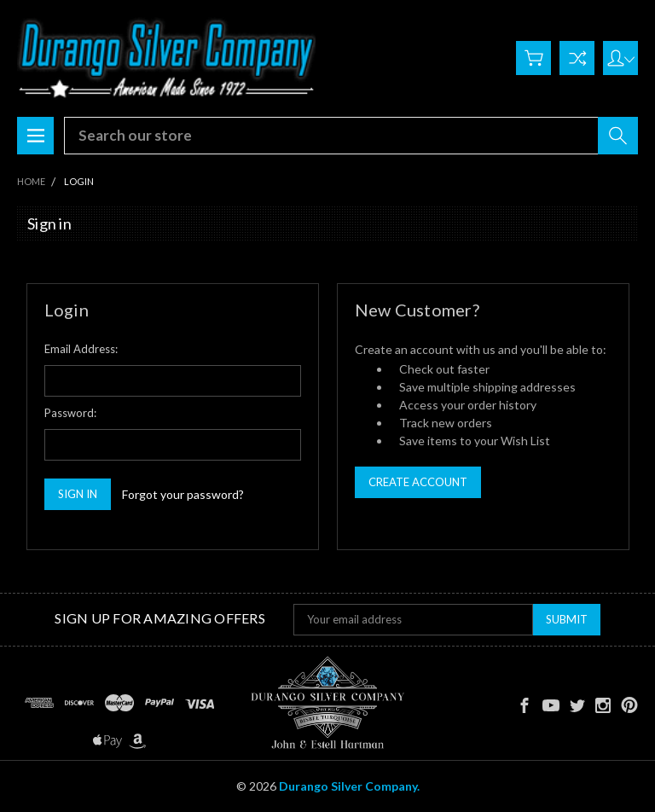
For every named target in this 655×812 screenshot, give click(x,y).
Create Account (418, 482)
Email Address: (81, 349)
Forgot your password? (183, 494)
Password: (70, 413)
